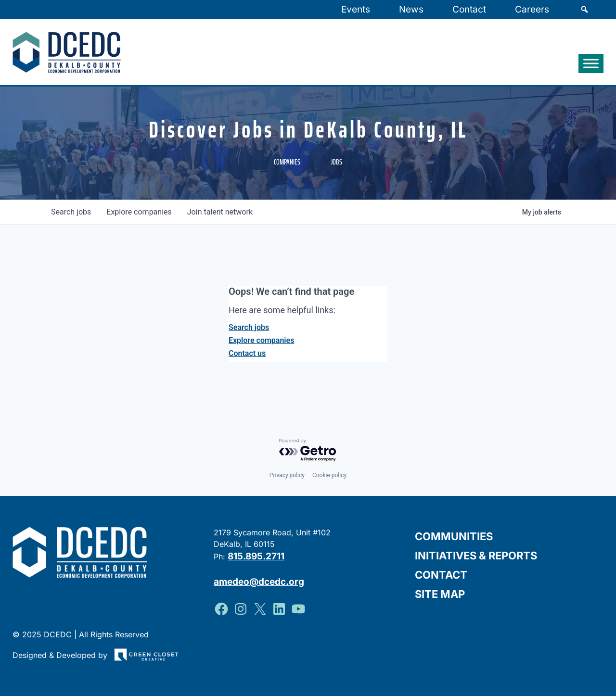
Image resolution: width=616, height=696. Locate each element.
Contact (469, 9)
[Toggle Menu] (591, 63)
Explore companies (261, 340)
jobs (71, 212)
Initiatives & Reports (476, 556)
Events (356, 9)
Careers (532, 9)
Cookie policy (329, 475)
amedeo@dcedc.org (259, 581)
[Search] (584, 10)
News (411, 9)
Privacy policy (287, 475)
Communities (454, 536)
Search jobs (249, 327)
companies (139, 212)
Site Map (440, 594)
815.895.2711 (256, 556)
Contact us (247, 353)
